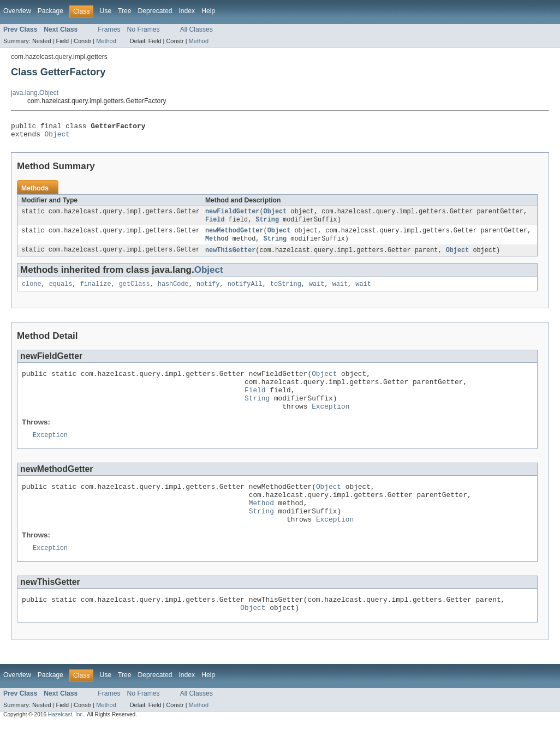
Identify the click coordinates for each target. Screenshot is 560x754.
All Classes (196, 29)
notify (208, 292)
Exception (330, 422)
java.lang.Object (35, 93)
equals (61, 292)
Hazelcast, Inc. (66, 744)
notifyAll (245, 292)
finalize (96, 292)
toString (286, 292)
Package (50, 11)
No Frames (144, 29)
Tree (125, 11)
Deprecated (155, 11)
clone (32, 292)
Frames (109, 29)
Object (57, 137)
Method (106, 41)
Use (105, 11)
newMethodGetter (234, 236)
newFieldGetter (233, 216)
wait (317, 292)
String (267, 224)
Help (208, 11)
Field (215, 224)
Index (187, 11)
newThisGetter (230, 257)
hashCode (173, 292)
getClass (135, 292)
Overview (17, 11)
